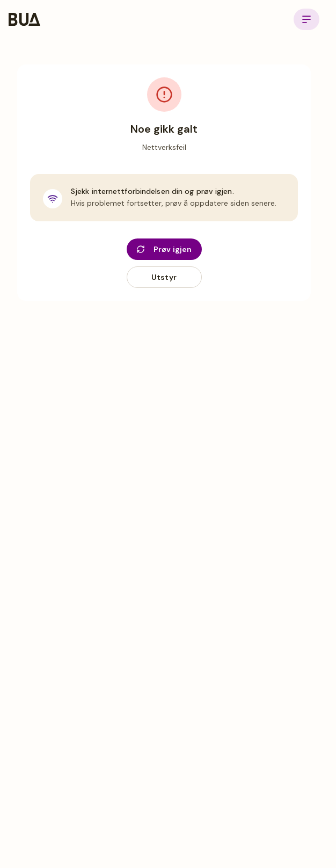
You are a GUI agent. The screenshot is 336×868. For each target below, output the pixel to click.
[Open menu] (306, 19)
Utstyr (164, 277)
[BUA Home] (24, 19)
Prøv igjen (164, 249)
